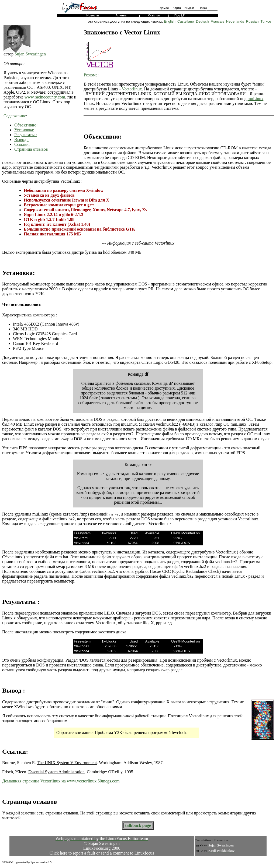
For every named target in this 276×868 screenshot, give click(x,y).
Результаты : (26, 135)
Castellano (186, 21)
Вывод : (21, 140)
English (170, 21)
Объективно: (26, 125)
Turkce (266, 21)
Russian (252, 21)
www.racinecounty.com (45, 97)
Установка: (24, 130)
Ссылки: (22, 144)
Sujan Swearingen (30, 54)
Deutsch (202, 21)
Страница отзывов (31, 149)
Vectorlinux (132, 89)
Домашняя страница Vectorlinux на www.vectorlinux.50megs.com (61, 781)
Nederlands (235, 21)
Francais (218, 21)
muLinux (256, 99)
